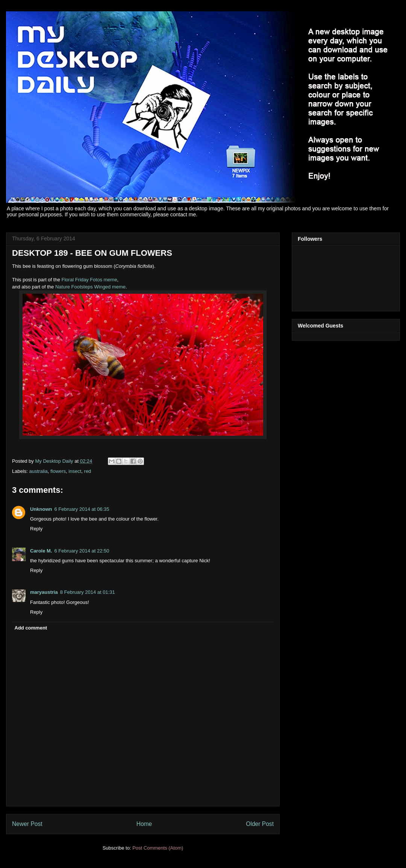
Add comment (31, 628)
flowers (58, 471)
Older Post (260, 824)
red (88, 471)
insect (75, 471)
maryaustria (44, 592)
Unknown (41, 509)
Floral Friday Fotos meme (89, 280)
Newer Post (27, 824)
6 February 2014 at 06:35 (82, 509)
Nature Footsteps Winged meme (90, 287)
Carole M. (41, 551)
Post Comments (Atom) (158, 848)
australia (39, 471)
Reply (36, 529)
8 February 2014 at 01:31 (88, 592)
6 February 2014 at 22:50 (82, 551)
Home (144, 824)
